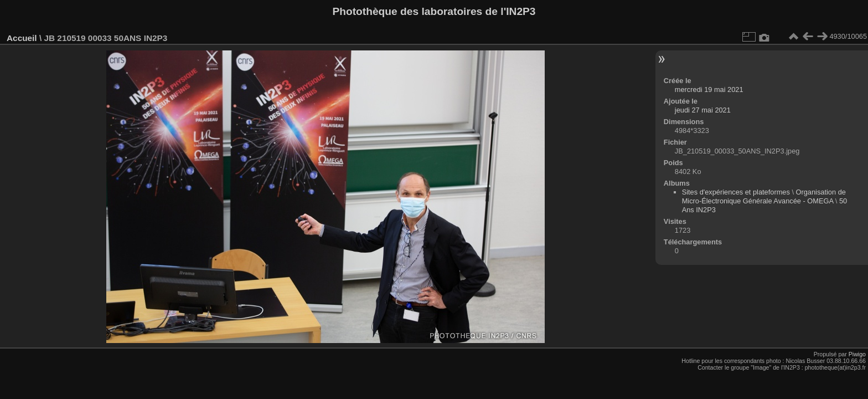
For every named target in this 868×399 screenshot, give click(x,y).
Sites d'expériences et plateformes (736, 192)
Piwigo (857, 354)
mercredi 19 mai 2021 (709, 89)
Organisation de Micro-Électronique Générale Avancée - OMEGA (764, 196)
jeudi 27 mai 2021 (703, 110)
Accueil (22, 38)
